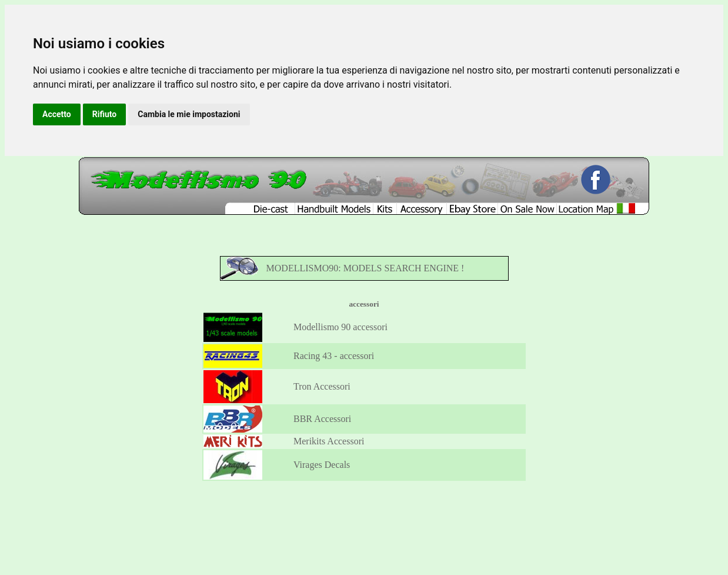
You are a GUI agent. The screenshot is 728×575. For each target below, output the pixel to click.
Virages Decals (322, 465)
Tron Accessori (322, 386)
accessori (364, 304)
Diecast (256, 519)
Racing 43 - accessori (334, 356)
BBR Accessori (322, 419)
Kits (326, 519)
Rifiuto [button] (105, 114)
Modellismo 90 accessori (340, 327)
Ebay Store (380, 519)
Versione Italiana (460, 519)
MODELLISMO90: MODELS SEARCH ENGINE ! (365, 268)
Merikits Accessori (329, 441)
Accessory (349, 519)
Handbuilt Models (293, 519)
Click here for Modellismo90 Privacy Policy (327, 556)
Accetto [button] (57, 114)
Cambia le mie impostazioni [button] (189, 114)
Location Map (415, 519)
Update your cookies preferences (414, 556)
